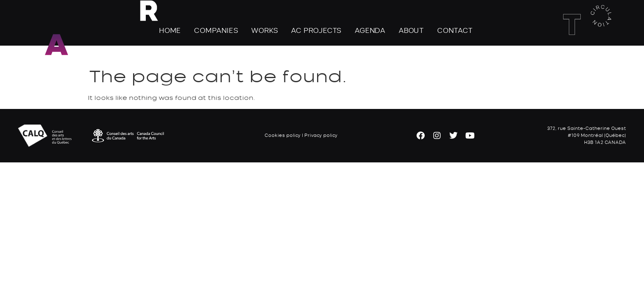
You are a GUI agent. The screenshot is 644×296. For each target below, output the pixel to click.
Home (170, 30)
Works (264, 30)
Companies (216, 30)
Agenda (370, 30)
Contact (455, 30)
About (411, 30)
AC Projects (316, 30)
